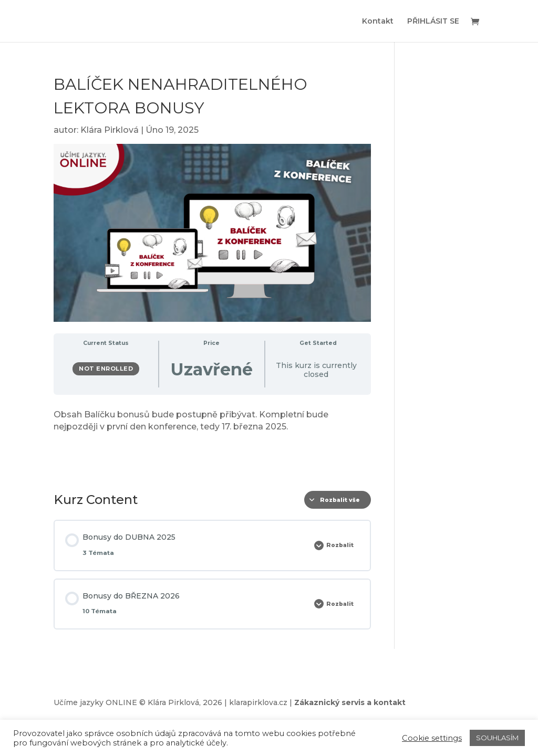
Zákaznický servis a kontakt (350, 702)
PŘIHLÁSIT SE (433, 22)
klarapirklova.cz (258, 702)
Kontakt (378, 22)
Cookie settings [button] (432, 738)
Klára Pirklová (110, 130)
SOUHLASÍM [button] (497, 738)
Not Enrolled (106, 369)
